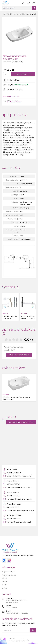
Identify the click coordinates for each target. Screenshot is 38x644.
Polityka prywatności (9, 575)
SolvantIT (25, 641)
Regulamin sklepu (8, 572)
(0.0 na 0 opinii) (17, 62)
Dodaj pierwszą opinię (19, 355)
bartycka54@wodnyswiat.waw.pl (17, 613)
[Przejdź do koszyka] (28, 3)
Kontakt (4, 588)
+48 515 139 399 (11, 608)
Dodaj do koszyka (23, 74)
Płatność (5, 578)
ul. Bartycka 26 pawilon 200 (21, 422)
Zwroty (4, 585)
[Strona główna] (5, 3)
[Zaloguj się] (23, 3)
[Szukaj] (34, 8)
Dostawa (5, 582)
